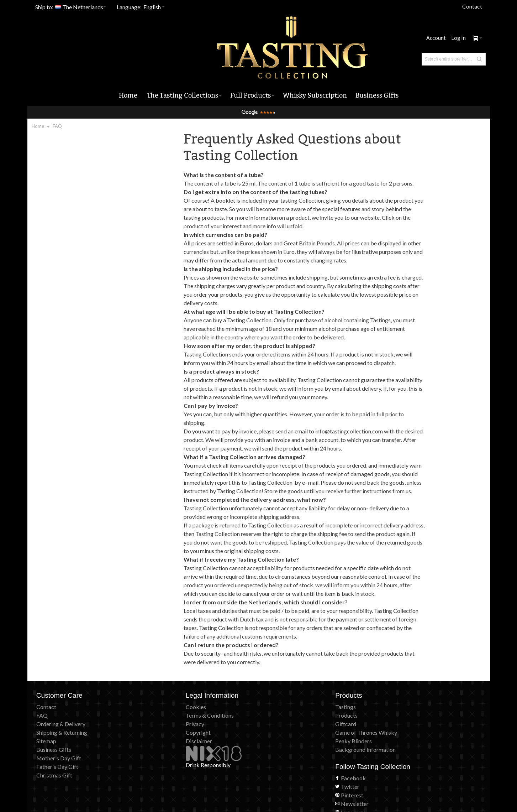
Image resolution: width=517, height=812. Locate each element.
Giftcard (273, 749)
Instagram (395, 766)
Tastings (273, 732)
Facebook (395, 732)
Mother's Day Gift (59, 783)
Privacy (159, 749)
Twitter (391, 740)
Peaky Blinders (281, 766)
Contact (472, 6)
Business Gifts (54, 774)
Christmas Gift (54, 800)
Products (274, 740)
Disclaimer (163, 766)
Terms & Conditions (174, 740)
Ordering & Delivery (61, 749)
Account (436, 33)
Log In (459, 33)
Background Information (293, 774)
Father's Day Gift (57, 792)
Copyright (162, 757)
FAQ (42, 740)
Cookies (160, 732)
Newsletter (396, 757)
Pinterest (393, 749)
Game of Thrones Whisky (294, 757)
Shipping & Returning (62, 757)
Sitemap (46, 766)
